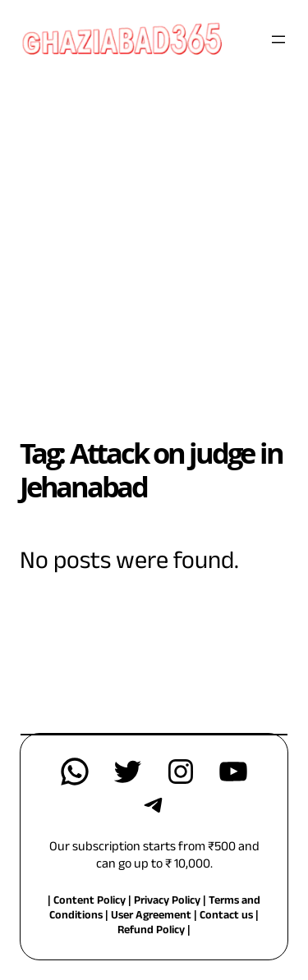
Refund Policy (151, 932)
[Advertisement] (154, 240)
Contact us (226, 917)
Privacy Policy (168, 902)
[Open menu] (278, 39)
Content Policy (90, 902)
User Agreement (151, 917)
